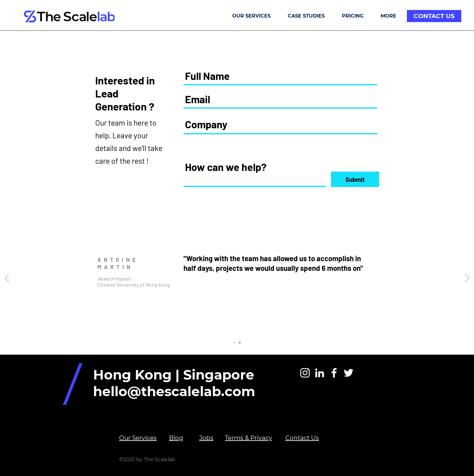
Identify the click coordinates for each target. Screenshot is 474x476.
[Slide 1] (234, 343)
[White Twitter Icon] (349, 373)
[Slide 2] (240, 343)
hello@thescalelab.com (174, 391)
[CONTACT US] (434, 16)
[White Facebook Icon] (334, 373)
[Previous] (7, 278)
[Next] (467, 278)
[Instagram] (305, 373)
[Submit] (355, 179)
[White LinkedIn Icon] (320, 373)
